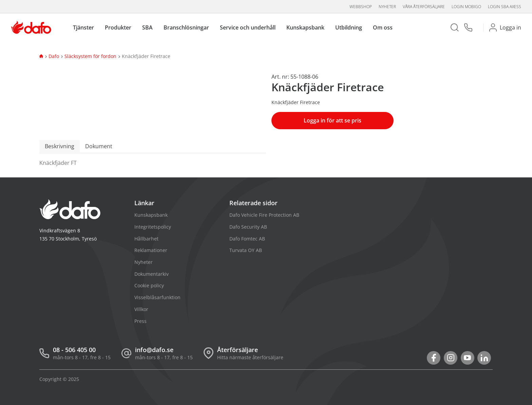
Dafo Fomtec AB (247, 239)
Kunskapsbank (305, 28)
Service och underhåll (248, 28)
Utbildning (349, 28)
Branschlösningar (186, 28)
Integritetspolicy (153, 227)
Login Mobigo (466, 7)
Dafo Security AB (248, 227)
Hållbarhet (146, 239)
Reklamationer (151, 250)
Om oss (383, 28)
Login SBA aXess (505, 7)
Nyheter (387, 7)
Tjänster (83, 28)
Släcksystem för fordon (90, 56)
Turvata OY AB (246, 250)
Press (140, 321)
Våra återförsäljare (424, 7)
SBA (147, 28)
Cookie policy (149, 285)
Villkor (141, 309)
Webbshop (361, 7)
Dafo (54, 56)
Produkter (118, 28)
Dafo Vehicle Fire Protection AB (264, 215)
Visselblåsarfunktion (157, 297)
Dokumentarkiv (151, 274)
